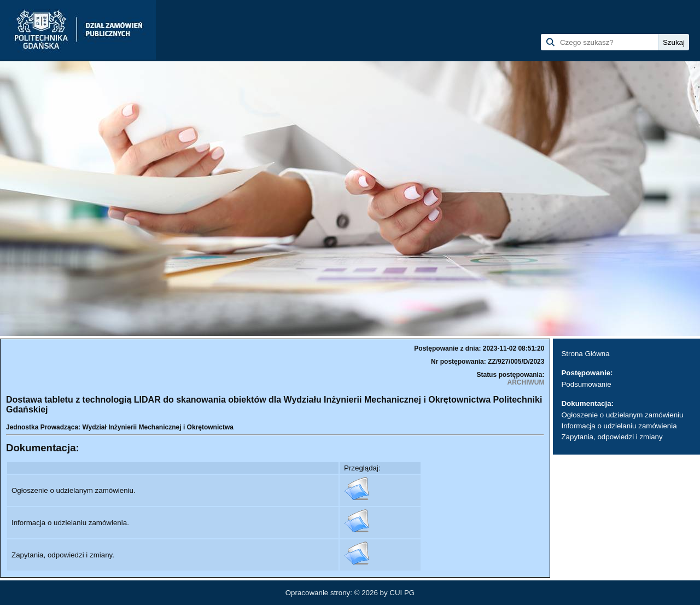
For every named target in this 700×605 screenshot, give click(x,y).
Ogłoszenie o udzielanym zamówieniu (622, 415)
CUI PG (402, 593)
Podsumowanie (586, 384)
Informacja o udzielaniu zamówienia (619, 426)
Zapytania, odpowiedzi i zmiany (612, 437)
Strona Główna (585, 354)
